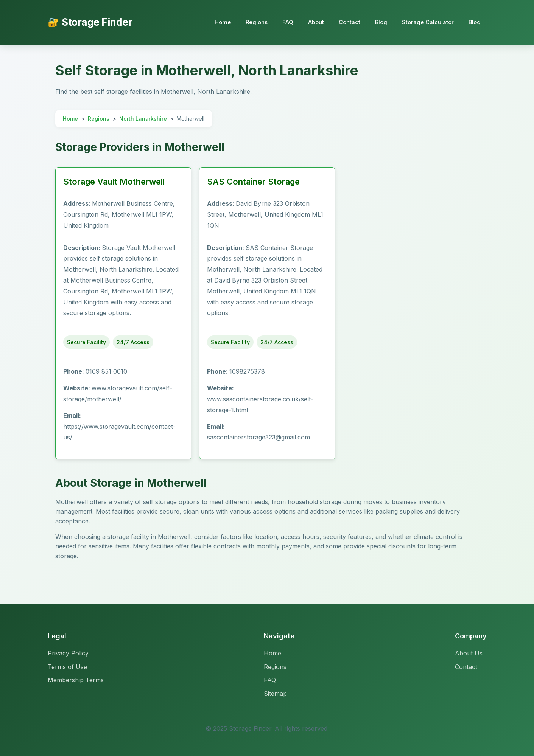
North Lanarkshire (143, 119)
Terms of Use (67, 667)
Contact (348, 22)
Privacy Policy (68, 653)
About (314, 22)
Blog (380, 22)
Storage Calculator (427, 22)
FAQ (285, 22)
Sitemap (275, 694)
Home (219, 22)
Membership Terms (76, 680)
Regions (254, 22)
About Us (469, 653)
